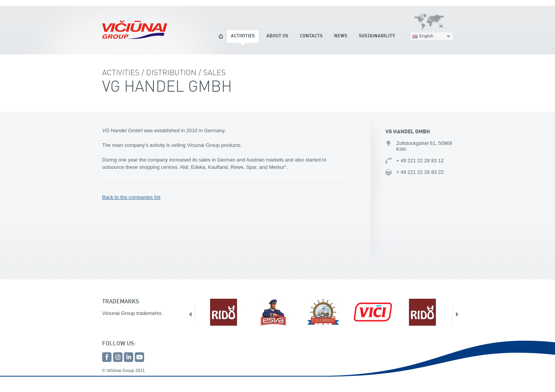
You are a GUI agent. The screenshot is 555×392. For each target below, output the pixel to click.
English (426, 36)
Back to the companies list (131, 197)
